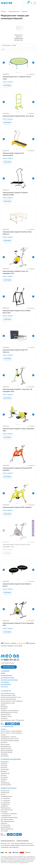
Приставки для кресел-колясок (10, 739)
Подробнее (7, 85)
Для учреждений (6, 827)
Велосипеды (4, 707)
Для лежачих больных (7, 819)
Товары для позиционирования (10, 711)
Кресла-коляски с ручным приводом (11, 731)
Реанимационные (6, 808)
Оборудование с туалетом (8, 737)
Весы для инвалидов (7, 752)
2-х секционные (5, 798)
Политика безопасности (8, 841)
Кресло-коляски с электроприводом (11, 733)
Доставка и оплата (7, 678)
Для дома (3, 775)
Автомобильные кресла (8, 693)
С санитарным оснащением (9, 814)
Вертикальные (5, 762)
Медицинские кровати (9, 788)
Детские (3, 795)
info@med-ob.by (9, 663)
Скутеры (3, 735)
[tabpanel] (18, 63)
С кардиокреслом (6, 816)
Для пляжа (4, 743)
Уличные (3, 781)
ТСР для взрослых (7, 727)
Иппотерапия (5, 756)
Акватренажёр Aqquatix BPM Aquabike (17, 507)
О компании (5, 671)
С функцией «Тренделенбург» (9, 817)
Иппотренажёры (6, 714)
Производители (14, 11)
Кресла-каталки (5, 744)
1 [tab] (16, 73)
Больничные (4, 812)
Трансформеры (5, 783)
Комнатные (4, 768)
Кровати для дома (6, 748)
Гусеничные (4, 766)
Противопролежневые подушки (10, 741)
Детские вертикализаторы (8, 699)
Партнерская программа (9, 680)
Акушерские (4, 806)
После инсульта (5, 825)
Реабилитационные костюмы (9, 713)
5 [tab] (20, 73)
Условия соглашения (22, 841)
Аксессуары (4, 831)
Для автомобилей (6, 785)
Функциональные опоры (8, 703)
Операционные (5, 804)
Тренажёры (4, 754)
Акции (3, 673)
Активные (4, 729)
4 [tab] (19, 73)
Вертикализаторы (6, 746)
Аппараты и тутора (6, 716)
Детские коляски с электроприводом (12, 701)
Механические (5, 793)
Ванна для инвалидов (7, 750)
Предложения (6, 685)
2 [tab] (17, 73)
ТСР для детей (6, 691)
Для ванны (4, 771)
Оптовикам (5, 682)
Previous (4, 63)
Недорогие (4, 823)
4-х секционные (5, 802)
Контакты (4, 687)
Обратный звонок (9, 667)
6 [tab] (21, 73)
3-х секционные (5, 800)
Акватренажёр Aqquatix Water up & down (18, 116)
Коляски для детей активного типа (11, 697)
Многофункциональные (8, 821)
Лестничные (4, 777)
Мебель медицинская (7, 829)
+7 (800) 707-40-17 (10, 660)
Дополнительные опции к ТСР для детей (12, 720)
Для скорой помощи (7, 810)
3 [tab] (18, 73)
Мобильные (4, 779)
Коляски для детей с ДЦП (8, 695)
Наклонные (4, 764)
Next (33, 63)
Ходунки (3, 705)
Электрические (5, 773)
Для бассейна (5, 769)
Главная (3, 11)
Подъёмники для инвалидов (11, 759)
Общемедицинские (6, 796)
